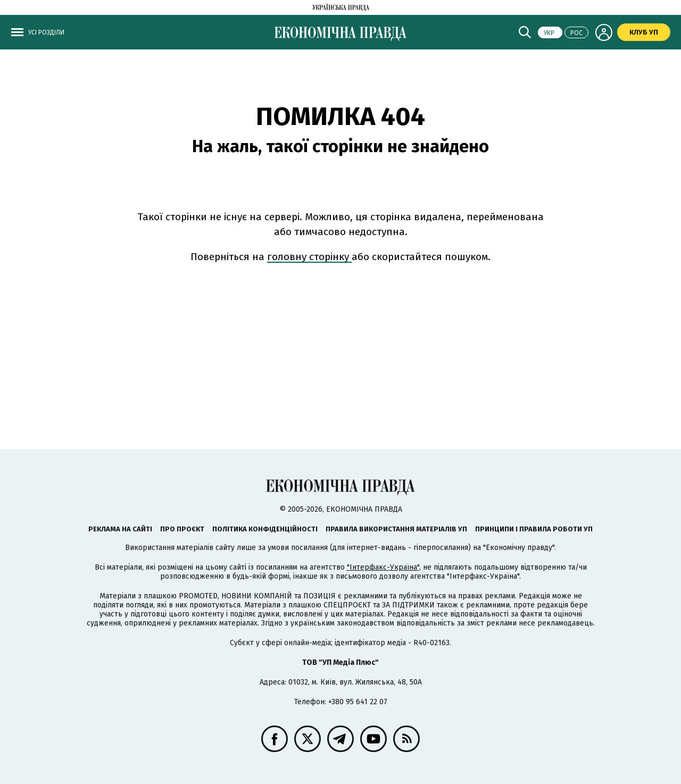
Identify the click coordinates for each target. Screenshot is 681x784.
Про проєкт (182, 529)
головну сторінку (309, 257)
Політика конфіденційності (265, 529)
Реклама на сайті (120, 529)
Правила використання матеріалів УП (396, 529)
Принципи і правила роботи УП (534, 529)
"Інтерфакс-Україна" (383, 567)
